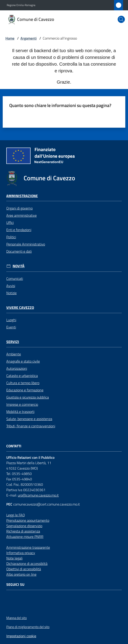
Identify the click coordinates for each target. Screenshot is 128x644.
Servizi (13, 342)
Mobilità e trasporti (20, 412)
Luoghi (11, 320)
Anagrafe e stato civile (23, 361)
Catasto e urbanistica (22, 376)
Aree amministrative (21, 215)
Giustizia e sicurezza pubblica (28, 397)
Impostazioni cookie (21, 636)
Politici (11, 237)
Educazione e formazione (25, 390)
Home (10, 38)
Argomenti (29, 38)
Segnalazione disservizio (24, 526)
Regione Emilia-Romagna (21, 5)
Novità (19, 266)
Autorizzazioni (17, 368)
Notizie (11, 293)
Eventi (11, 327)
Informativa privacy (21, 553)
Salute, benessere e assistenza (29, 419)
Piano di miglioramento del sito (28, 627)
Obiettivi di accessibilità (24, 569)
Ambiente (14, 354)
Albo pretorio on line (21, 574)
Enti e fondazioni (19, 230)
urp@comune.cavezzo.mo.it (38, 495)
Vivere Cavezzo (20, 308)
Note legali (14, 558)
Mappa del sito (17, 618)
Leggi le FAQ (16, 515)
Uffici (10, 223)
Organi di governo (19, 208)
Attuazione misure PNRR (25, 537)
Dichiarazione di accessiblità (27, 564)
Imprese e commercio (22, 404)
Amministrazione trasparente (28, 547)
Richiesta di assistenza (23, 531)
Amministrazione (22, 196)
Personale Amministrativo (26, 244)
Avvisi (11, 286)
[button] (121, 19)
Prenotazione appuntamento (28, 520)
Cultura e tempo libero (23, 383)
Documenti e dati (19, 251)
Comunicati (15, 279)
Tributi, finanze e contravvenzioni (31, 426)
